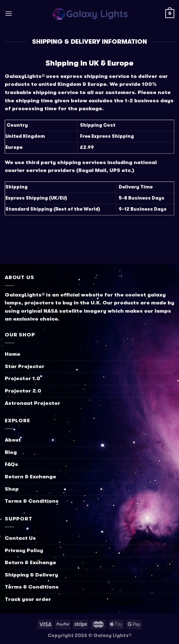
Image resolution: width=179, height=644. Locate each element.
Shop (12, 489)
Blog (11, 452)
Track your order (28, 599)
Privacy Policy (24, 551)
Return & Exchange (30, 477)
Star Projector (25, 367)
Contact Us (20, 538)
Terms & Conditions (32, 501)
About (13, 440)
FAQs (11, 464)
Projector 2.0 (23, 391)
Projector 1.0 (23, 379)
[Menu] (9, 13)
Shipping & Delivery (31, 575)
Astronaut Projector (33, 403)
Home (13, 354)
